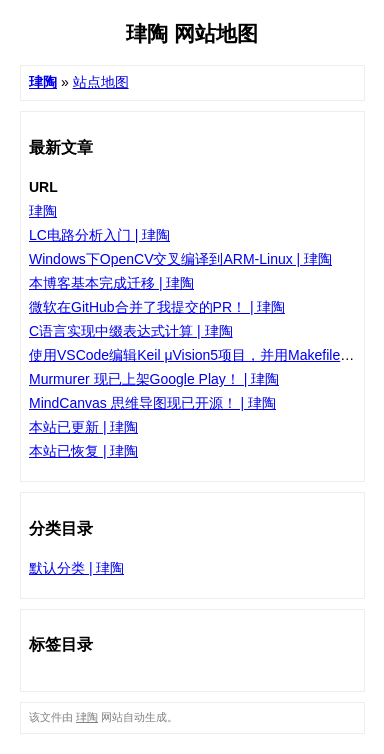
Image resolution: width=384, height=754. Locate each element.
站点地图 (101, 82)
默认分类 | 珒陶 (76, 568)
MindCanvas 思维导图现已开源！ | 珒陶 (152, 403)
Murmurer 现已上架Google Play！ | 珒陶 (154, 379)
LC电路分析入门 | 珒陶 (99, 235)
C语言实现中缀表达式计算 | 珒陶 (131, 331)
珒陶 (43, 211)
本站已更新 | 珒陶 (83, 427)
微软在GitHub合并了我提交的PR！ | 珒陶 (157, 307)
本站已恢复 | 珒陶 (83, 451)
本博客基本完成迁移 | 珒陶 (111, 283)
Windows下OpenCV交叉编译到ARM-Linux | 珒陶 (180, 259)
